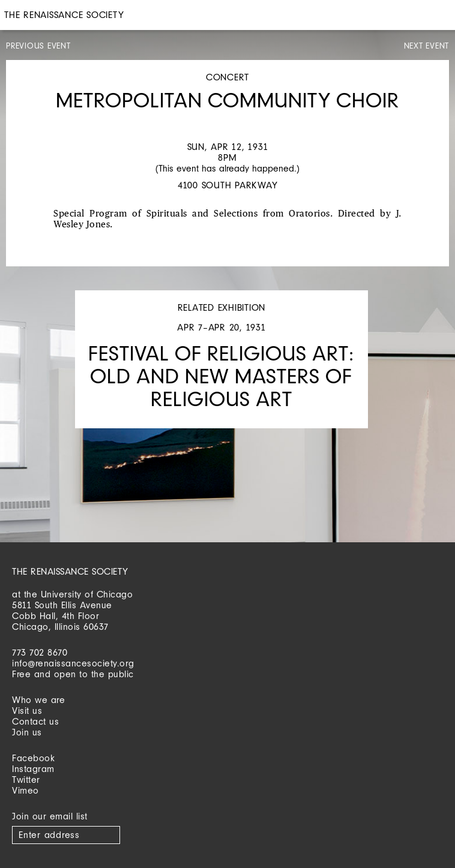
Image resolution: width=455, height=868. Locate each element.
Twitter (26, 780)
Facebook (33, 758)
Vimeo (26, 790)
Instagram (33, 769)
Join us (27, 732)
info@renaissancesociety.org (73, 663)
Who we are (38, 700)
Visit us (27, 711)
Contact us (35, 721)
